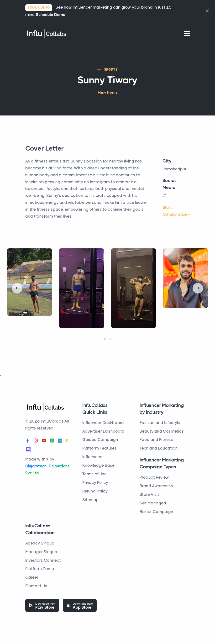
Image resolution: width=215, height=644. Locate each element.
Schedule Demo (51, 15)
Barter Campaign (156, 512)
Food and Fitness (156, 440)
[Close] (207, 11)
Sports (111, 69)
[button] (105, 339)
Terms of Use (94, 474)
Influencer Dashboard (103, 423)
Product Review (154, 477)
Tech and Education (159, 448)
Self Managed (153, 503)
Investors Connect (43, 560)
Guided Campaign (100, 440)
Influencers (93, 457)
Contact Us (36, 586)
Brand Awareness (156, 486)
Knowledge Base (98, 465)
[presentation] (17, 288)
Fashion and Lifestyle (160, 423)
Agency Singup (40, 543)
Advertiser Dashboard (103, 431)
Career (32, 577)
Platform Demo (40, 569)
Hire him (106, 93)
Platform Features (100, 448)
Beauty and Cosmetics (162, 431)
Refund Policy (95, 491)
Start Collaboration (175, 211)
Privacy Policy (95, 482)
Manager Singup (41, 552)
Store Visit (149, 494)
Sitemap (91, 500)
